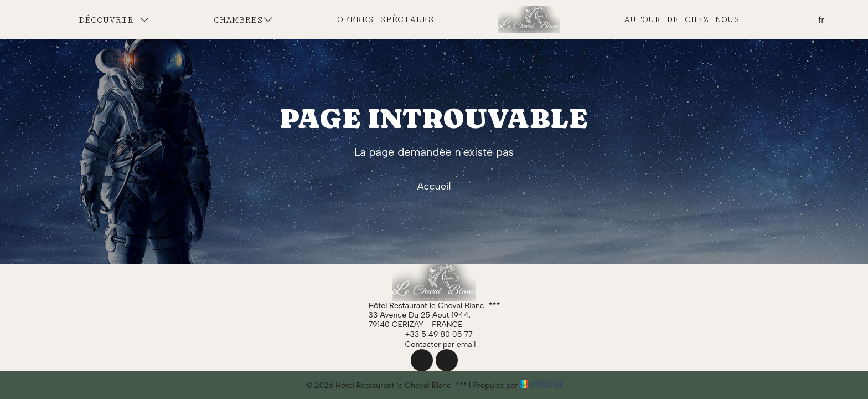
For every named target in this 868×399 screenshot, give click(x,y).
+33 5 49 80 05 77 (433, 334)
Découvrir (114, 20)
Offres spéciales (386, 19)
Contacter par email (434, 344)
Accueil (434, 186)
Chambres (243, 20)
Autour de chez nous (682, 19)
